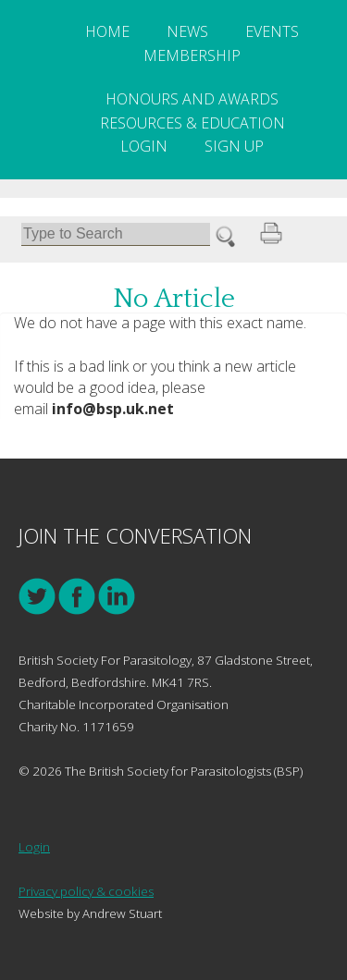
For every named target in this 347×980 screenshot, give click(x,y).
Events (272, 31)
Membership (192, 55)
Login (144, 146)
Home (107, 31)
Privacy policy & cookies (86, 891)
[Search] (116, 234)
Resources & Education (192, 123)
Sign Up (234, 146)
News (187, 31)
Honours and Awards (192, 99)
